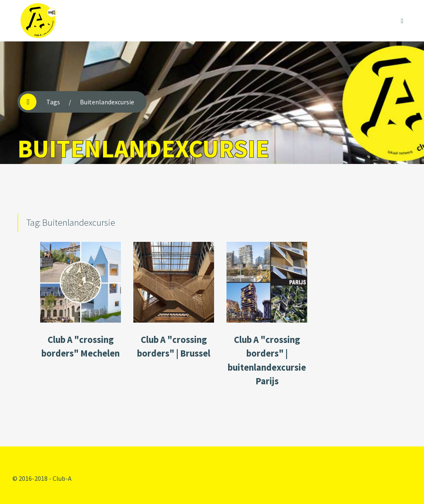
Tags (53, 102)
